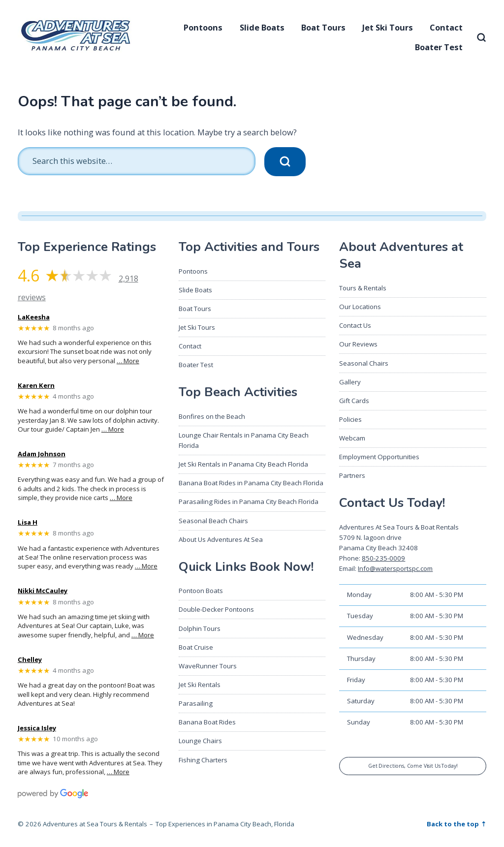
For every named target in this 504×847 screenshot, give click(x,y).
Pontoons (203, 27)
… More (128, 361)
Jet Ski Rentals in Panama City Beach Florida (243, 464)
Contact (446, 27)
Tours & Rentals (363, 288)
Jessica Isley (37, 728)
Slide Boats (262, 27)
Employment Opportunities (379, 457)
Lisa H (28, 523)
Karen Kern (36, 386)
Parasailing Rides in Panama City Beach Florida (249, 502)
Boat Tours (323, 27)
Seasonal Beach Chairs (213, 521)
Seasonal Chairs (364, 363)
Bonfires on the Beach (212, 416)
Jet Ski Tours (388, 27)
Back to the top (454, 824)
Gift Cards (354, 401)
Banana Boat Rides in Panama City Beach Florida (251, 483)
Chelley (30, 660)
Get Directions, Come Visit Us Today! (413, 766)
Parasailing (196, 703)
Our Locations (360, 307)
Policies (350, 419)
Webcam (352, 438)
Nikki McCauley (43, 591)
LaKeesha (34, 317)
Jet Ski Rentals (200, 685)
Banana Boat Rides (207, 722)
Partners (352, 475)
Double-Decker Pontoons (216, 609)
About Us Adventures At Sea (221, 539)
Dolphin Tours (200, 628)
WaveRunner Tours (208, 666)
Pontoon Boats (201, 591)
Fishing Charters (203, 760)
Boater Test (439, 47)
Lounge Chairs (200, 741)
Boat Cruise (196, 647)
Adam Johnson (42, 454)
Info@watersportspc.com (395, 568)
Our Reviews (358, 344)
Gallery (350, 382)
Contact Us (355, 325)
